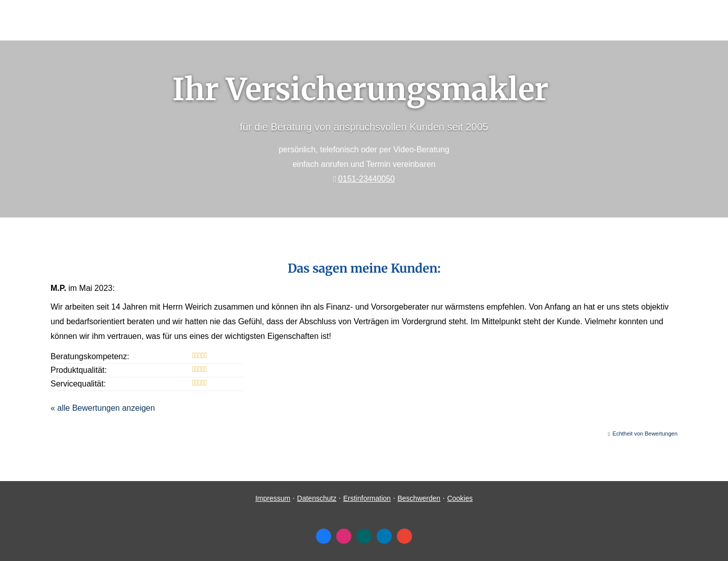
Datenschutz (317, 498)
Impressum (273, 498)
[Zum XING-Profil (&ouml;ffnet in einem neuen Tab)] (364, 536)
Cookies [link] (460, 498)
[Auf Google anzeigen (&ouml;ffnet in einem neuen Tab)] (404, 536)
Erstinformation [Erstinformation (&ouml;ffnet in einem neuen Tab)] (367, 498)
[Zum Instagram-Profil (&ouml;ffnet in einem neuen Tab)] (344, 536)
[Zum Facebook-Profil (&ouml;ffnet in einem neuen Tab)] (324, 536)
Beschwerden (419, 498)
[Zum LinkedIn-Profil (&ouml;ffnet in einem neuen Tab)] (384, 536)
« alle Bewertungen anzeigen (103, 408)
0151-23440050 (367, 179)
